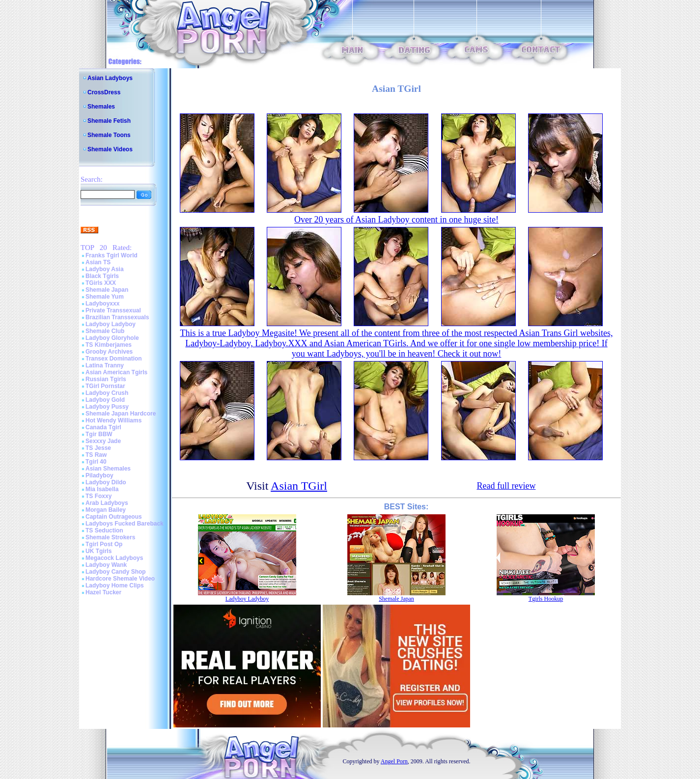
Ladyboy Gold (105, 400)
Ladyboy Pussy (107, 407)
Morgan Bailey (106, 510)
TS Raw (96, 455)
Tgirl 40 (96, 462)
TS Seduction (104, 530)
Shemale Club (105, 331)
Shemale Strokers (110, 537)
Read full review (506, 486)
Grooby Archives (109, 352)
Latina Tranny (105, 365)
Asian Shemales (108, 469)
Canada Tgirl (103, 427)
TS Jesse (98, 448)
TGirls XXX (101, 283)
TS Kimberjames (109, 345)
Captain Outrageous (114, 517)
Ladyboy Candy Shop (116, 572)
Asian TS (98, 262)
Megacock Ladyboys (114, 558)
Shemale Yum (105, 297)
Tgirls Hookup (546, 599)
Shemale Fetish (109, 121)
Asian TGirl (299, 486)
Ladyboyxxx (102, 304)
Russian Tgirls (106, 379)
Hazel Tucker (103, 592)
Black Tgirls (102, 276)
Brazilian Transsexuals (117, 317)
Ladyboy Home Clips (115, 585)
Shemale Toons (109, 135)
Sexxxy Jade (103, 441)
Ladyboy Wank (106, 565)
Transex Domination (114, 359)
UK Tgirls (98, 551)
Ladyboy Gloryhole (112, 338)
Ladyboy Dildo (106, 482)
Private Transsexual (113, 310)
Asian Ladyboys (110, 78)
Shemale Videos (110, 149)
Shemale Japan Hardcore (121, 414)
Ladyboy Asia (105, 269)
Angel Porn (394, 761)
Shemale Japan (107, 290)
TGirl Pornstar (105, 386)
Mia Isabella (102, 489)
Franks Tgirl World (112, 255)
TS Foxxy (98, 496)
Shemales (101, 107)
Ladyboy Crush (107, 393)
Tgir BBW (99, 434)
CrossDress (104, 92)
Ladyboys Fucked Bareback (125, 524)
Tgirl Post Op (104, 544)
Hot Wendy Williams (113, 420)
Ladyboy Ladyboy (111, 324)
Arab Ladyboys (107, 503)
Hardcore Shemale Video (120, 579)
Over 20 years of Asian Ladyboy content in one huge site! (396, 220)
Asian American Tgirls (116, 372)
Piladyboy (99, 475)
